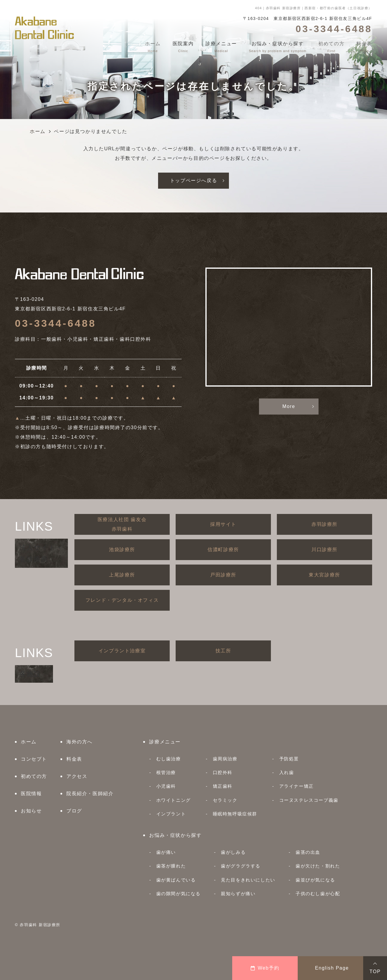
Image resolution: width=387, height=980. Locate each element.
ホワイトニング (174, 800)
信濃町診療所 (223, 550)
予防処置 (289, 759)
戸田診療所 (223, 575)
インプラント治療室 (122, 651)
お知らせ (31, 811)
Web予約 (265, 968)
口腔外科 (223, 772)
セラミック (225, 800)
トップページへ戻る (193, 180)
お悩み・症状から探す (175, 835)
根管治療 (166, 772)
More (289, 406)
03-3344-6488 (56, 323)
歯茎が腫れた (171, 866)
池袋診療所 (122, 550)
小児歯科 (166, 786)
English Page (332, 968)
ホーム (29, 742)
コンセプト (34, 759)
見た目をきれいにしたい (248, 880)
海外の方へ (79, 742)
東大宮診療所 (324, 575)
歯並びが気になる (315, 880)
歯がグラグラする (241, 866)
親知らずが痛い (238, 894)
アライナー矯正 (297, 786)
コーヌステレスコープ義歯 (309, 800)
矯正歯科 (223, 786)
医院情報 (31, 794)
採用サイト (223, 524)
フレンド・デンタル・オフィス (122, 600)
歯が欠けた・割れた (318, 866)
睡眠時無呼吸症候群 (235, 814)
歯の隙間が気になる (178, 894)
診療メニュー (165, 742)
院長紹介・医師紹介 (90, 794)
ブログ (74, 811)
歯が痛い (166, 852)
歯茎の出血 (308, 852)
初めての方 (34, 776)
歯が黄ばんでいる (176, 880)
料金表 (74, 759)
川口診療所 (324, 550)
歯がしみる (233, 852)
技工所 (223, 651)
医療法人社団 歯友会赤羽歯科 (122, 524)
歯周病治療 (225, 759)
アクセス (77, 776)
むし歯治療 (169, 759)
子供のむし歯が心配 (318, 894)
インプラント (171, 814)
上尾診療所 (122, 575)
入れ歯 (287, 772)
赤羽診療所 (324, 524)
